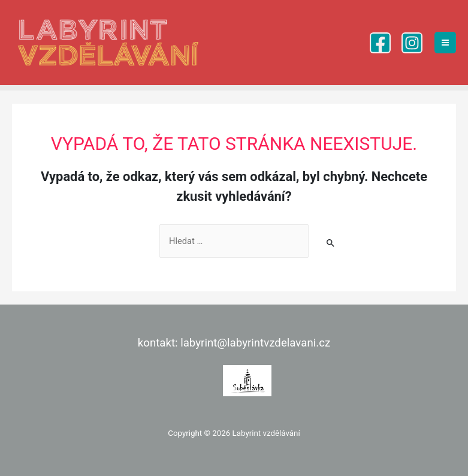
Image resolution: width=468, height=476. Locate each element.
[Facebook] (380, 43)
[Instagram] (412, 43)
